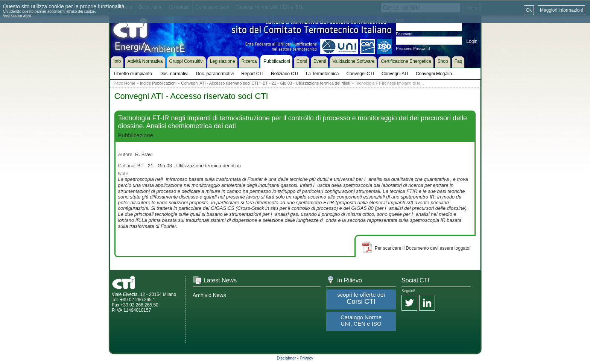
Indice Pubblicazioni (158, 83)
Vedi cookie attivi (17, 16)
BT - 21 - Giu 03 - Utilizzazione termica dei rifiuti (306, 83)
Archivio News (209, 295)
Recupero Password (413, 49)
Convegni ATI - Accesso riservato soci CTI (220, 83)
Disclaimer (286, 358)
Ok (529, 10)
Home (130, 83)
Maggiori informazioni (561, 10)
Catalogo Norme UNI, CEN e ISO (361, 320)
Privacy (307, 358)
